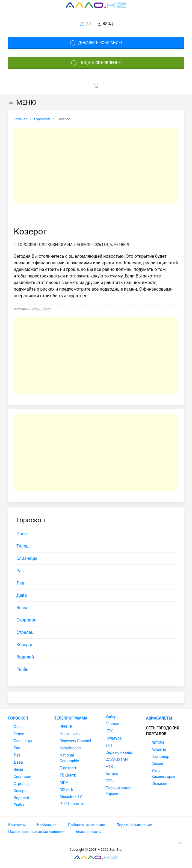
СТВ (109, 781)
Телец (22, 546)
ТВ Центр (68, 775)
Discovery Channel (75, 741)
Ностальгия (70, 734)
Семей (157, 764)
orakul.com (42, 309)
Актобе (158, 742)
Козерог (25, 645)
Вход (105, 24)
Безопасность (88, 832)
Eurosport (68, 768)
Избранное (47, 825)
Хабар (111, 717)
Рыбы (22, 669)
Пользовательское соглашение (36, 832)
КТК (109, 731)
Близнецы (27, 558)
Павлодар (160, 757)
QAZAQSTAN (117, 760)
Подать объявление (96, 63)
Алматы (159, 749)
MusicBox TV (71, 797)
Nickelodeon (70, 748)
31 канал (114, 724)
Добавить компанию (96, 43)
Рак (20, 571)
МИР (64, 782)
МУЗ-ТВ (66, 789)
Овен (22, 534)
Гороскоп (18, 718)
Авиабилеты (159, 718)
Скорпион (26, 620)
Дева (22, 595)
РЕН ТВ (66, 727)
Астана (112, 774)
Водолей (25, 657)
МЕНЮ (22, 102)
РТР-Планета (71, 804)
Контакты (17, 825)
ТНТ (109, 745)
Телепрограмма (71, 718)
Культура (114, 738)
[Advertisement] (96, 166)
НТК (109, 767)
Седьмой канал (119, 752)
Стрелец (25, 632)
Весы (22, 608)
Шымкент (160, 784)
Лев (20, 583)
